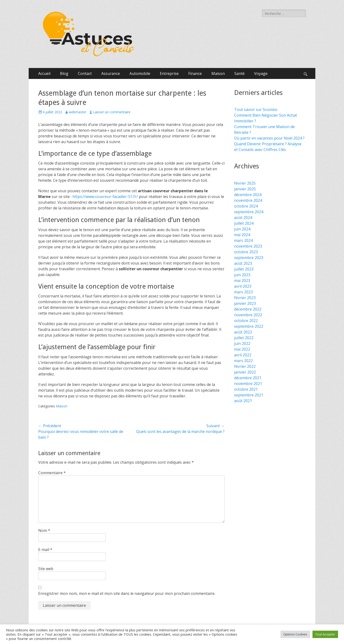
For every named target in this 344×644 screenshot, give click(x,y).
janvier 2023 (245, 303)
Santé (239, 73)
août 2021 (243, 401)
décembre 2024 (248, 195)
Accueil (44, 73)
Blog (64, 73)
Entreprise (169, 73)
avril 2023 (243, 286)
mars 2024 (243, 240)
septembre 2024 (249, 212)
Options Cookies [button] (295, 634)
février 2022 (245, 366)
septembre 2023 (249, 258)
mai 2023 (242, 280)
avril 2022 (243, 355)
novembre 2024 (248, 200)
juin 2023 (242, 275)
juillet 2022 (244, 338)
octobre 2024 (246, 206)
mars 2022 (243, 361)
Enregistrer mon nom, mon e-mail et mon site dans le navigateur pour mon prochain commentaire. (127, 593)
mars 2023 (243, 292)
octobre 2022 (246, 321)
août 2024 (243, 218)
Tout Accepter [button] (325, 634)
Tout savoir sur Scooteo (256, 109)
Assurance (111, 73)
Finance (195, 73)
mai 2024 (242, 235)
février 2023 (245, 298)
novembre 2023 (248, 246)
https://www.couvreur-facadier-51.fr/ (105, 197)
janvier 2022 (245, 372)
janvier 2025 (245, 189)
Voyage (261, 73)
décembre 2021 (248, 378)
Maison (218, 73)
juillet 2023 (244, 269)
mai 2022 (242, 349)
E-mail (45, 550)
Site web (46, 569)
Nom (44, 530)
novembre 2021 (248, 384)
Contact (85, 73)
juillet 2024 (244, 223)
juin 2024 (242, 229)
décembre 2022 (248, 309)
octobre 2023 (246, 252)
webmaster (78, 112)
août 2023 (243, 263)
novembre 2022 (248, 315)
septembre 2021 (249, 395)
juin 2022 (242, 343)
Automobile (140, 73)
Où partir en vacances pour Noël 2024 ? (269, 138)
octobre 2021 (246, 389)
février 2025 (245, 183)
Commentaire (52, 473)
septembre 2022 (249, 326)
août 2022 (243, 332)
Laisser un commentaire (112, 112)
